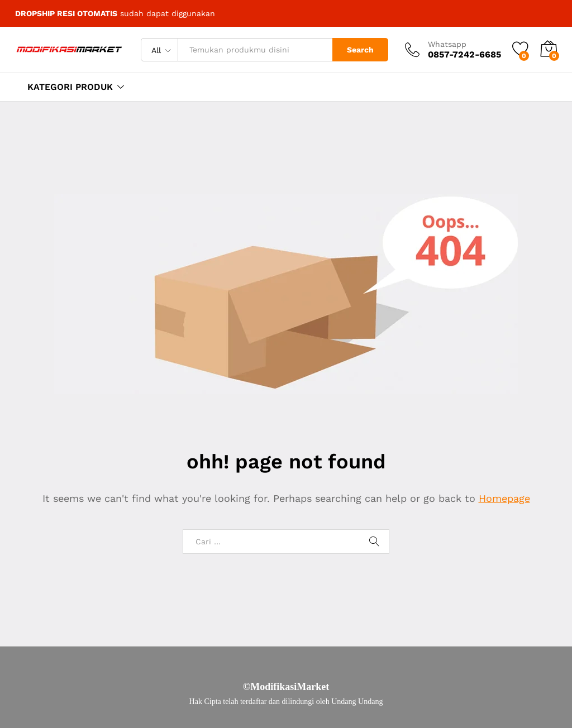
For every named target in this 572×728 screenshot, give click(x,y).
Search (360, 50)
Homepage (504, 498)
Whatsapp (447, 44)
